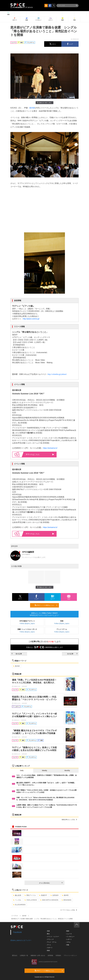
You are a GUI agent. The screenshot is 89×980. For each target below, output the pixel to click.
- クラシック (50, 939)
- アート (49, 945)
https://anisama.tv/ (50, 448)
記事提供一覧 (24, 955)
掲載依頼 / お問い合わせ (38, 955)
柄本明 (65, 895)
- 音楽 (48, 931)
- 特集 (67, 945)
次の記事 (72, 654)
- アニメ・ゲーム (51, 942)
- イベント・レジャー (53, 937)
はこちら (40, 454)
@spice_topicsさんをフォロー (21, 940)
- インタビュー (70, 937)
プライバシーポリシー (70, 955)
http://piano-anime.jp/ (31, 319)
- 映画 (48, 951)
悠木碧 (32, 108)
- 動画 (67, 931)
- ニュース (69, 934)
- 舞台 (48, 934)
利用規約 (58, 955)
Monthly (67, 770)
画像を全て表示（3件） (44, 103)
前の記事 (17, 654)
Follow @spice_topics (27, 623)
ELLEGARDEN (19, 905)
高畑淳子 (43, 895)
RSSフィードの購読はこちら (46, 605)
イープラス (15, 916)
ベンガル (17, 900)
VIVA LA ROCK (31, 900)
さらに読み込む (51, 883)
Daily (22, 770)
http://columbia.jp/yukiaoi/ (57, 374)
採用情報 (50, 955)
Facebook (17, 932)
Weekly (44, 770)
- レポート (69, 939)
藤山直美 (17, 895)
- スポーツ (49, 948)
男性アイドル (30, 895)
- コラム (68, 942)
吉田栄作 (55, 895)
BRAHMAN (66, 900)
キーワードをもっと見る (69, 910)
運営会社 (15, 955)
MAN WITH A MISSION (49, 900)
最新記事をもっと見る (69, 820)
